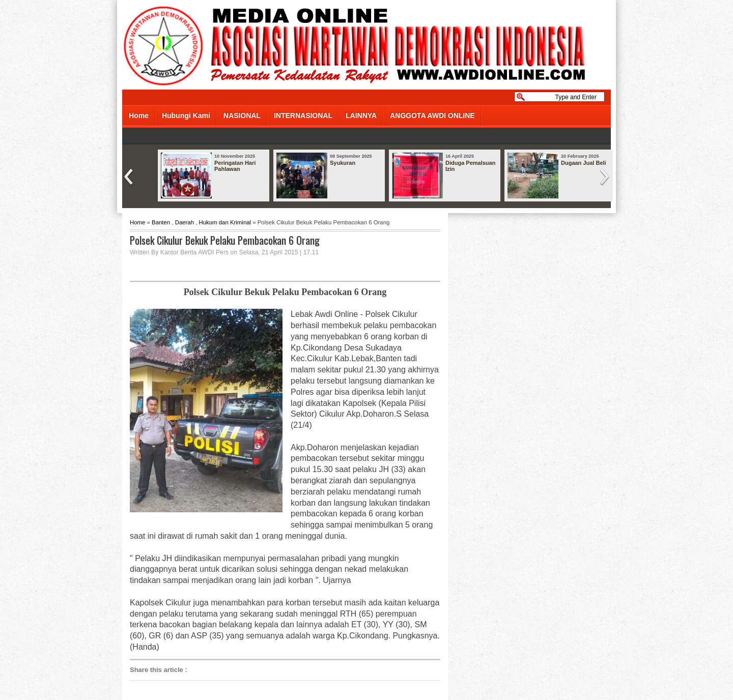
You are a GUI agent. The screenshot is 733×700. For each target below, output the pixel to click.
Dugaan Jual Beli (584, 163)
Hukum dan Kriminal (225, 222)
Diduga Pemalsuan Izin (470, 166)
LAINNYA (361, 115)
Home (139, 115)
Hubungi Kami (186, 115)
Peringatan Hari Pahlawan (235, 166)
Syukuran (343, 163)
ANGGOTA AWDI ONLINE (432, 115)
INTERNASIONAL (303, 115)
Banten (161, 222)
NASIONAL (242, 115)
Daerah (185, 222)
